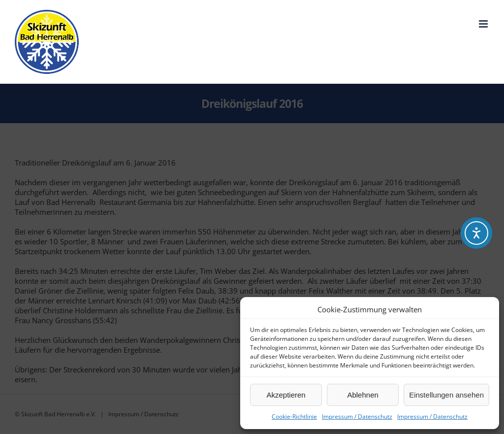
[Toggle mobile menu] (484, 24)
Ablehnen (362, 395)
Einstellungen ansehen (446, 395)
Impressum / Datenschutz (357, 417)
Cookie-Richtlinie (294, 417)
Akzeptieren (286, 395)
